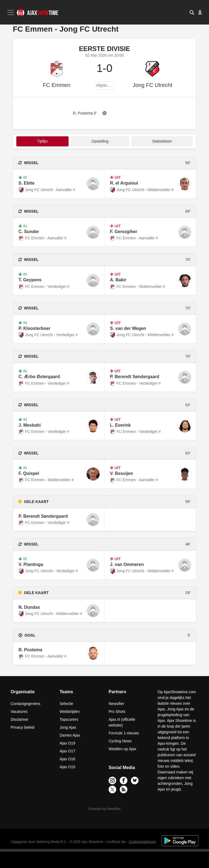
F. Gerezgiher (124, 232)
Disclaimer (19, 719)
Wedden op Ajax (122, 749)
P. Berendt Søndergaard (135, 377)
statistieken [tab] (162, 141)
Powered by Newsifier (104, 809)
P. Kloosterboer (34, 328)
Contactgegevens (25, 704)
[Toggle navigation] (11, 13)
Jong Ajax (68, 727)
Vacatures (19, 712)
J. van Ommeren (127, 564)
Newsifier (116, 704)
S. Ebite (27, 183)
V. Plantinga (31, 564)
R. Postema (30, 650)
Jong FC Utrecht (152, 85)
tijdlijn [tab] (42, 141)
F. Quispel (29, 473)
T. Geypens (30, 280)
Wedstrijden (70, 712)
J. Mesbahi (30, 425)
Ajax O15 (67, 767)
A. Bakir (118, 280)
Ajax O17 (67, 751)
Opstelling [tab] (100, 141)
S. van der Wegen (128, 328)
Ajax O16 (67, 759)
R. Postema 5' (85, 113)
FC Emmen (56, 85)
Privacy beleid (22, 727)
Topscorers (69, 719)
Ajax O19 (67, 743)
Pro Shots (117, 712)
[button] (192, 12)
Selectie (66, 704)
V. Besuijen (122, 473)
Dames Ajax (70, 735)
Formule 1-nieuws (124, 733)
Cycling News (120, 741)
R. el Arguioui (124, 183)
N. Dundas (29, 607)
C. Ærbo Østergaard (39, 377)
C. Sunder (29, 232)
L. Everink (120, 425)
